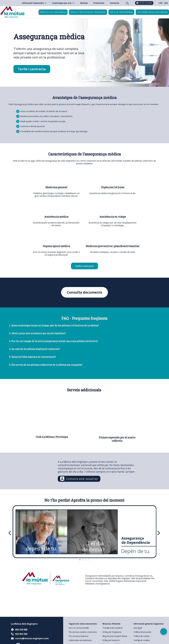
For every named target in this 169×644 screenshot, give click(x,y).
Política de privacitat (142, 632)
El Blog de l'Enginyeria (112, 632)
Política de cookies (142, 636)
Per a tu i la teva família (53, 12)
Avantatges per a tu (64, 3)
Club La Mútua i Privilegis (52, 437)
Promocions (99, 3)
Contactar (115, 3)
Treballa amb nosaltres (113, 628)
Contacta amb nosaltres (82, 479)
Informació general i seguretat (149, 624)
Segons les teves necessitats (83, 624)
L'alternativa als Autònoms (80, 640)
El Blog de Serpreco (111, 640)
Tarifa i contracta (32, 69)
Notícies (84, 3)
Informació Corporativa (35, 3)
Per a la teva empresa (121, 12)
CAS (166, 3)
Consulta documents (84, 292)
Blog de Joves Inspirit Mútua (115, 636)
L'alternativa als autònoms (152, 12)
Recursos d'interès (111, 624)
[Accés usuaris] (144, 3)
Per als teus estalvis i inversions (88, 12)
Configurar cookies (142, 640)
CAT (161, 3)
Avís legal (138, 628)
